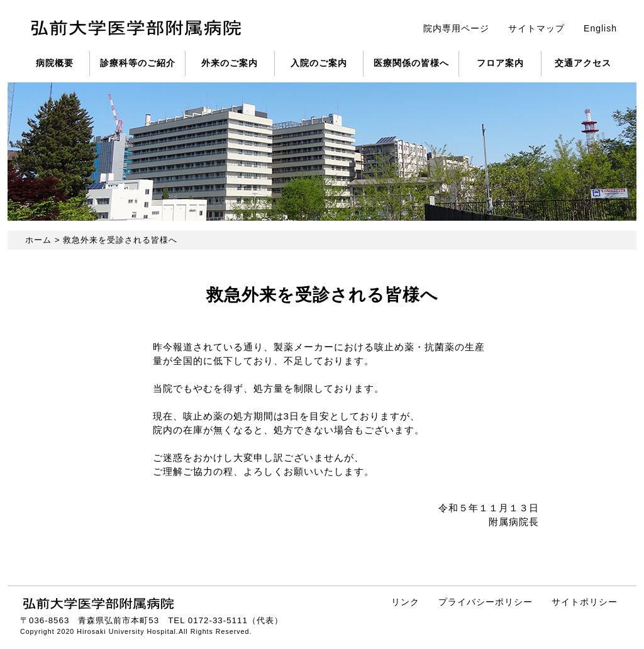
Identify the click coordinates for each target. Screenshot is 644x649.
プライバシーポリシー (486, 602)
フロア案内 (500, 63)
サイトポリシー (585, 602)
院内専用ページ (456, 28)
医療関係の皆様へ (411, 63)
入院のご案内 (319, 63)
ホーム (38, 240)
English (600, 28)
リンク (405, 602)
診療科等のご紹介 (138, 63)
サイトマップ (536, 28)
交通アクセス (583, 63)
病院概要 (55, 63)
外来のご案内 (230, 63)
